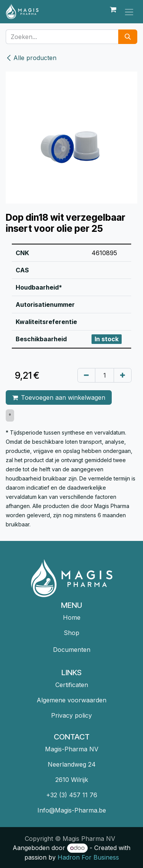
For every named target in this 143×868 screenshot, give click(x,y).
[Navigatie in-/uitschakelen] (129, 12)
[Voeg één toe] (123, 375)
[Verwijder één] (86, 375)
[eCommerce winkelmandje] (113, 11)
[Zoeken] (128, 37)
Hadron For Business (88, 857)
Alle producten (31, 58)
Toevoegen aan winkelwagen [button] (59, 397)
